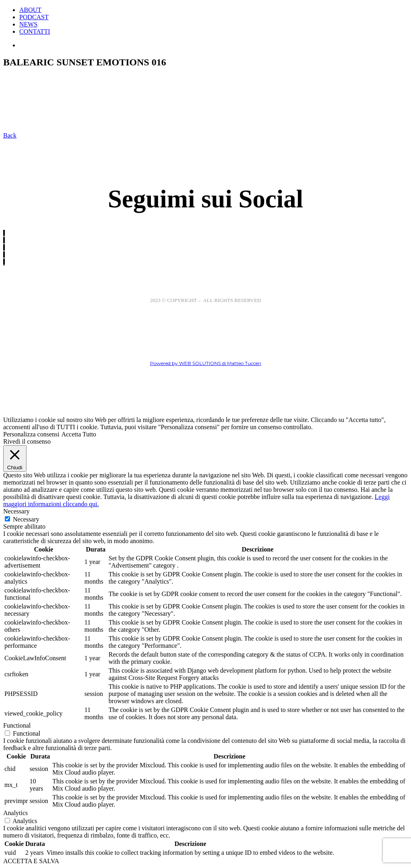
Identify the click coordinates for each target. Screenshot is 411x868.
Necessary (26, 519)
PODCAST (34, 17)
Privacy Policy (228, 307)
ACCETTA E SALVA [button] (31, 861)
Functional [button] (17, 725)
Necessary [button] (16, 511)
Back (10, 135)
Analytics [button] (15, 813)
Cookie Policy (182, 307)
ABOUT (30, 10)
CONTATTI (35, 31)
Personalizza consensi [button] (31, 434)
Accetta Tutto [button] (79, 434)
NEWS (28, 24)
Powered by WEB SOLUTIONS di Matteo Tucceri (206, 363)
